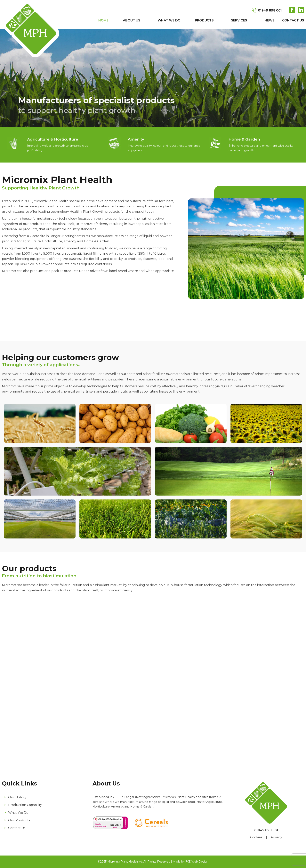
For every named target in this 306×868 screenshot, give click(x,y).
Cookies (256, 837)
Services (239, 20)
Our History (17, 797)
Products (204, 20)
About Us (132, 20)
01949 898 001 (270, 10)
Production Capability (25, 805)
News (270, 20)
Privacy (277, 837)
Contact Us (293, 20)
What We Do (169, 20)
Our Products (19, 820)
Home (103, 20)
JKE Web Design (197, 862)
